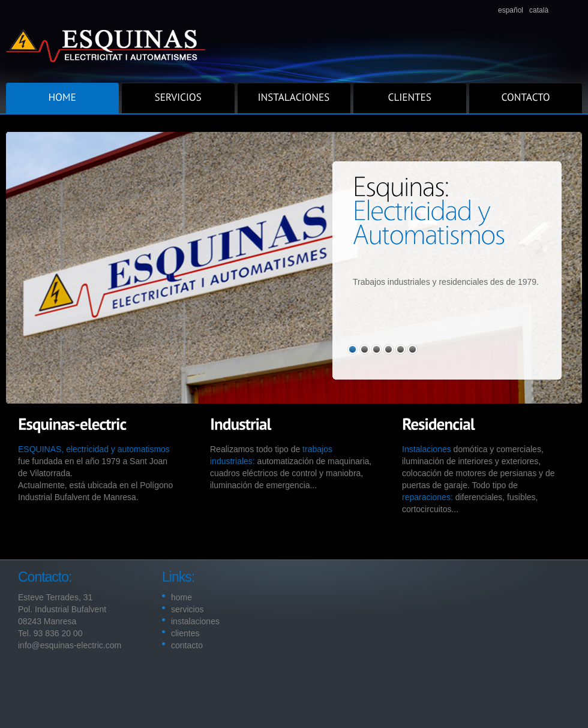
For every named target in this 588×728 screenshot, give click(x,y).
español (511, 10)
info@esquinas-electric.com (70, 645)
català (539, 10)
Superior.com (294, 41)
